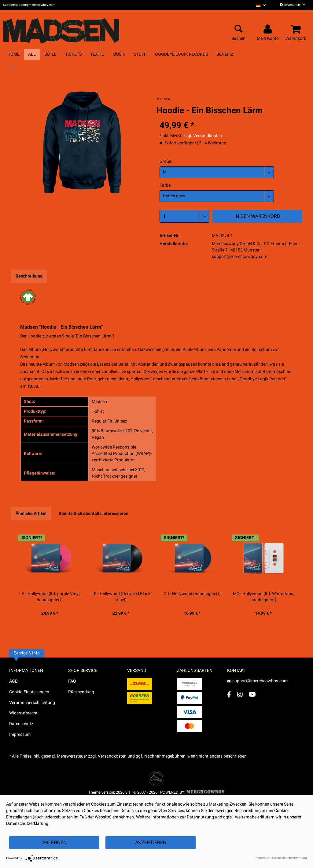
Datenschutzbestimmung (289, 858)
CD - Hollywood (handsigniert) (192, 594)
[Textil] (97, 54)
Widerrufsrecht (23, 713)
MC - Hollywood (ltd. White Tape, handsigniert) (263, 597)
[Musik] (119, 54)
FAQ (72, 681)
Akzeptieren (151, 843)
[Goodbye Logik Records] (181, 54)
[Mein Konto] (269, 29)
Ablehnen (54, 843)
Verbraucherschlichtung (32, 703)
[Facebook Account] (229, 694)
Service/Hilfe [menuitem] (293, 5)
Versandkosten (112, 756)
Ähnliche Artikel (31, 514)
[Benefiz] (225, 54)
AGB (13, 681)
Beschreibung (29, 276)
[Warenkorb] (297, 29)
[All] (32, 54)
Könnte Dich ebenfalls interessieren (94, 514)
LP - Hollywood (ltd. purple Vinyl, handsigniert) (50, 597)
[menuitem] (261, 5)
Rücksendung (81, 692)
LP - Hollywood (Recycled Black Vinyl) (121, 597)
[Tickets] (73, 54)
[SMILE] (50, 54)
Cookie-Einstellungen (29, 692)
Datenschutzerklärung (247, 843)
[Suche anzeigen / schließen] (238, 29)
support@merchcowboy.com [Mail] (257, 681)
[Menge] (184, 216)
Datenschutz (21, 724)
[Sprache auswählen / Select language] (261, 5)
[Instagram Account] (240, 694)
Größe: (166, 161)
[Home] (13, 54)
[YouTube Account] (252, 694)
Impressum (20, 734)
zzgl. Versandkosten (203, 136)
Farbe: (166, 185)
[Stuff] (140, 54)
